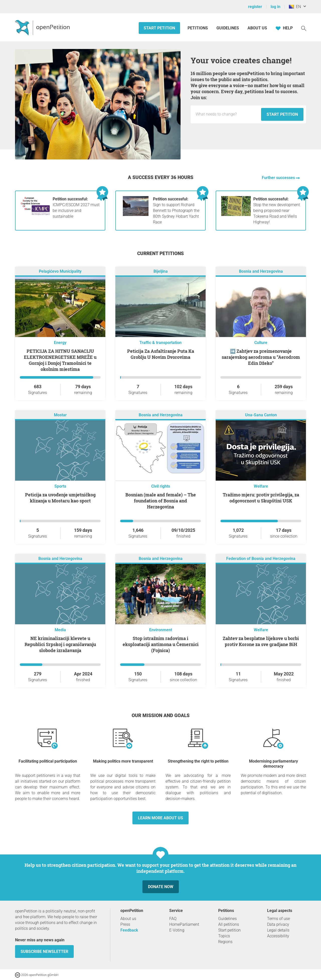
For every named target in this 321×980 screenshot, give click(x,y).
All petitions (229, 924)
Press (125, 924)
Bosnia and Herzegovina (261, 271)
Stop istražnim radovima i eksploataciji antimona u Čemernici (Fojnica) (161, 644)
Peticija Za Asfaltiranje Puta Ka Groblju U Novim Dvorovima (161, 354)
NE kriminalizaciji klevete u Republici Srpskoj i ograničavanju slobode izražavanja (60, 644)
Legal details (278, 930)
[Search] (304, 28)
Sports (60, 486)
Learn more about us (160, 818)
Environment (161, 630)
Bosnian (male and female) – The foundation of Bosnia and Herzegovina (161, 501)
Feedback (129, 930)
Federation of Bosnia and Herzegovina (261, 559)
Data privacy (278, 924)
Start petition (159, 28)
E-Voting (177, 930)
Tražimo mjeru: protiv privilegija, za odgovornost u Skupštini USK (261, 498)
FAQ (173, 919)
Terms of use (278, 919)
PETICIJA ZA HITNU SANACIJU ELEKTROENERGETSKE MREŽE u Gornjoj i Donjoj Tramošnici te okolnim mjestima (60, 360)
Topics (224, 936)
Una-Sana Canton (261, 415)
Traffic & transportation (160, 343)
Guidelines (228, 28)
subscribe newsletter (44, 952)
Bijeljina (161, 271)
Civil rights (161, 486)
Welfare (261, 486)
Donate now (161, 887)
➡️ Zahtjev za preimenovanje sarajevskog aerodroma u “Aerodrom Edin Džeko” (261, 357)
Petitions (198, 28)
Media (60, 630)
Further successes (279, 178)
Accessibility (278, 936)
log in (275, 7)
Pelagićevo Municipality (60, 271)
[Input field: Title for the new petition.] (227, 114)
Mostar (60, 415)
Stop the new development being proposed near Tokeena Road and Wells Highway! (277, 211)
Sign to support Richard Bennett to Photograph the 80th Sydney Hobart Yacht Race (176, 211)
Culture (261, 343)
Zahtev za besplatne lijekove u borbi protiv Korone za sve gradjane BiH (261, 641)
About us (257, 28)
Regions (225, 942)
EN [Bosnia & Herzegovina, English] (295, 7)
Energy (60, 343)
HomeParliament (184, 924)
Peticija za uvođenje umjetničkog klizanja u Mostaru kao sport (60, 498)
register (255, 7)
